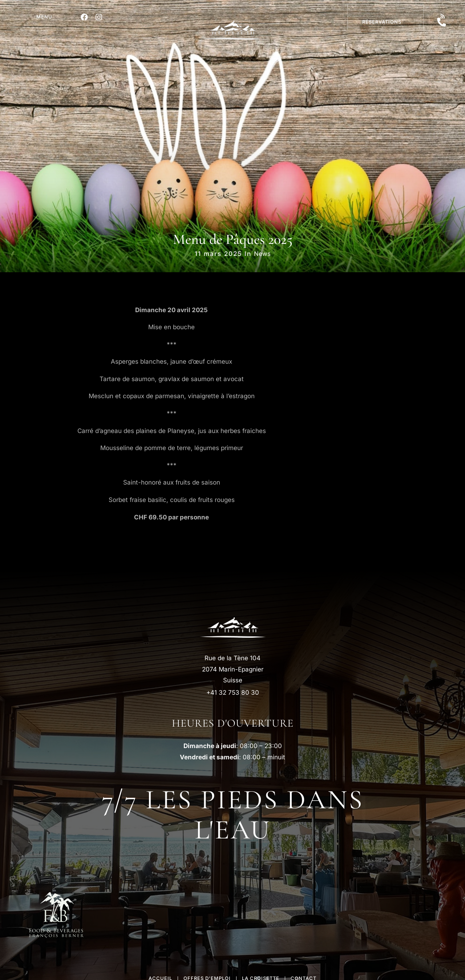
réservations (382, 22)
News (262, 254)
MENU (44, 17)
